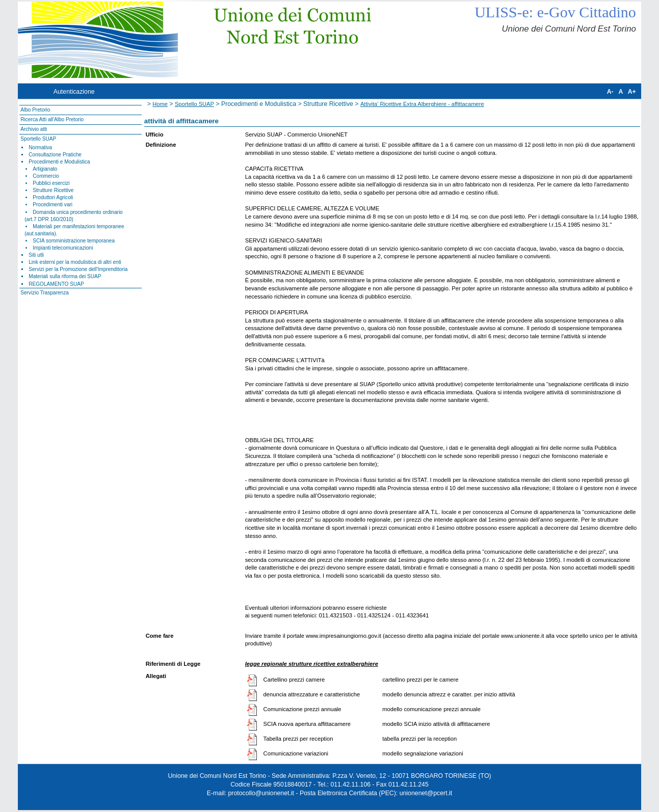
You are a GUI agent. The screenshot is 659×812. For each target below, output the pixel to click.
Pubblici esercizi (51, 183)
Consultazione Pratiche (55, 155)
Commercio (46, 176)
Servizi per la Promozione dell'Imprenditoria (78, 269)
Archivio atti (34, 129)
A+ (632, 92)
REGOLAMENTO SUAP (56, 284)
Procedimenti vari (52, 205)
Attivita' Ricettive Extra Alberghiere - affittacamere (422, 104)
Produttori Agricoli (53, 197)
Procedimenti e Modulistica (59, 162)
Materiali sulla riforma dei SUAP (65, 276)
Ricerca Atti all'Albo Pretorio (52, 119)
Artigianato (45, 169)
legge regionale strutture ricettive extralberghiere (312, 664)
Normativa (40, 147)
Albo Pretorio (35, 110)
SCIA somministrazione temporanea (74, 241)
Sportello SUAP (38, 139)
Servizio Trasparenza (45, 293)
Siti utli (36, 255)
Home (160, 104)
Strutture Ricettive (53, 190)
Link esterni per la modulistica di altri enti (75, 262)
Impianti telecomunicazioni (63, 248)
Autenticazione (74, 92)
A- (610, 92)
